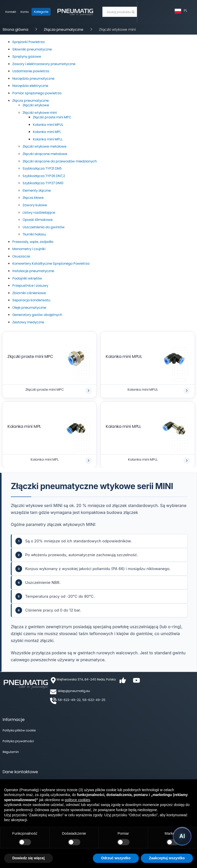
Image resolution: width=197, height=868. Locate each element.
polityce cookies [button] (78, 800)
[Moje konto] (25, 12)
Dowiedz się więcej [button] (28, 858)
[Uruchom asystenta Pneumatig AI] (182, 836)
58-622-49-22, (69, 700)
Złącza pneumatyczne (64, 29)
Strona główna (16, 29)
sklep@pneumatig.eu (74, 691)
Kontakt (11, 12)
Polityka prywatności (18, 741)
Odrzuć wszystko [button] (116, 858)
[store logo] (75, 12)
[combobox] (120, 12)
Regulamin (11, 752)
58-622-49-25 (94, 700)
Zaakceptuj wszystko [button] (167, 858)
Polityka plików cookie (19, 730)
